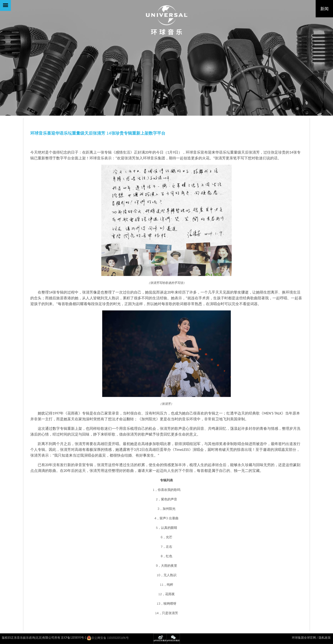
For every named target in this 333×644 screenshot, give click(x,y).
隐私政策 (325, 638)
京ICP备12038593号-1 (73, 638)
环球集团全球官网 (304, 638)
